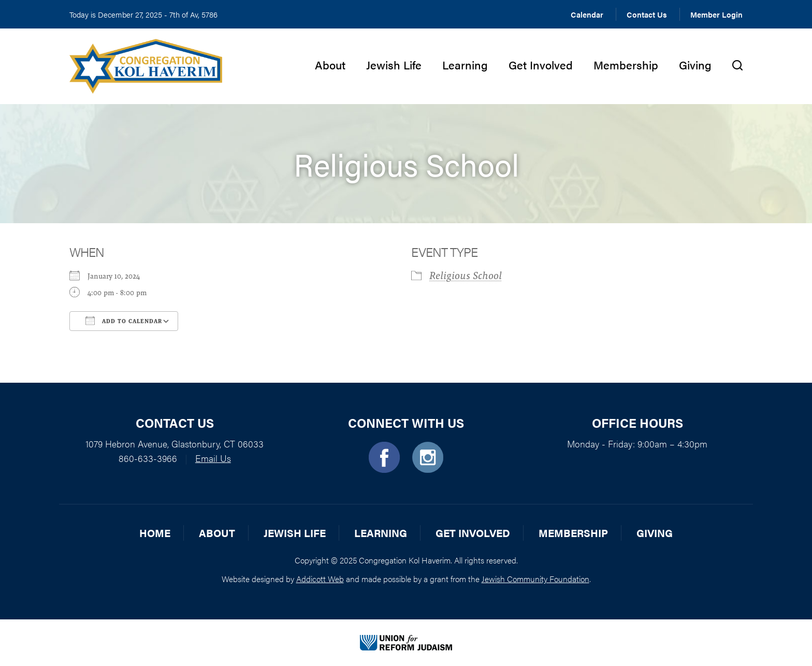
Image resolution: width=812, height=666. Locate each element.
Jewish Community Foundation (535, 579)
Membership (626, 64)
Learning (465, 64)
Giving (695, 64)
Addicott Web (320, 579)
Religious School (466, 276)
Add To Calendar (124, 321)
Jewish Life (394, 64)
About (330, 64)
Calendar (587, 14)
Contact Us (647, 14)
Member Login (716, 14)
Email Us (213, 458)
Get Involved (541, 64)
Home (155, 533)
